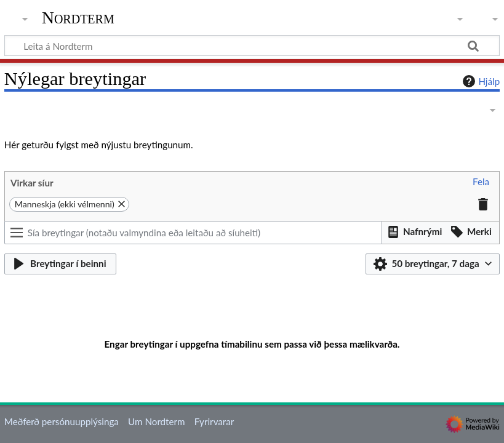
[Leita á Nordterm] (252, 46)
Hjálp (480, 81)
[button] (481, 182)
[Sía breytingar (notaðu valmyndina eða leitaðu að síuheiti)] (194, 233)
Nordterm (78, 18)
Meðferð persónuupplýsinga (62, 421)
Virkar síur (32, 183)
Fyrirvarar (214, 421)
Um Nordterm (156, 421)
